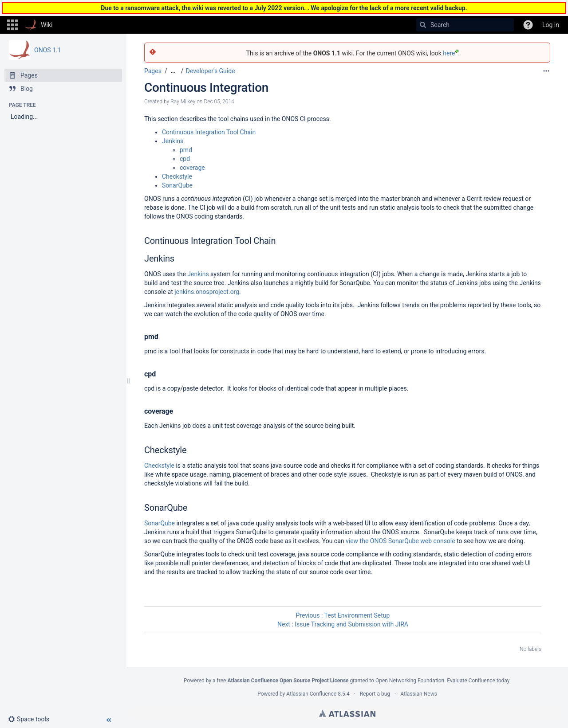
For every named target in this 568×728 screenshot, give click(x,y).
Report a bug (375, 694)
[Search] (423, 25)
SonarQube (177, 185)
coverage (192, 168)
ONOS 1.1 (47, 50)
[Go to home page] (39, 25)
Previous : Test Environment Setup (343, 615)
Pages (153, 71)
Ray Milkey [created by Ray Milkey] (183, 102)
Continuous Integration (206, 88)
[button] (12, 25)
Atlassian (347, 713)
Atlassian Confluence (311, 694)
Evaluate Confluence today (478, 681)
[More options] (546, 71)
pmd (186, 150)
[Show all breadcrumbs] (173, 71)
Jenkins (173, 141)
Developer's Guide (211, 71)
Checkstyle (177, 176)
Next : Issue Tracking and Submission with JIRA (343, 624)
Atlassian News (419, 694)
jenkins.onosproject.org (207, 292)
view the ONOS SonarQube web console (400, 541)
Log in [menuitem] (551, 25)
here (450, 53)
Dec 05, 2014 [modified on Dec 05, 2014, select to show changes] (219, 102)
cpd (185, 159)
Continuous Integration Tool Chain (209, 132)
